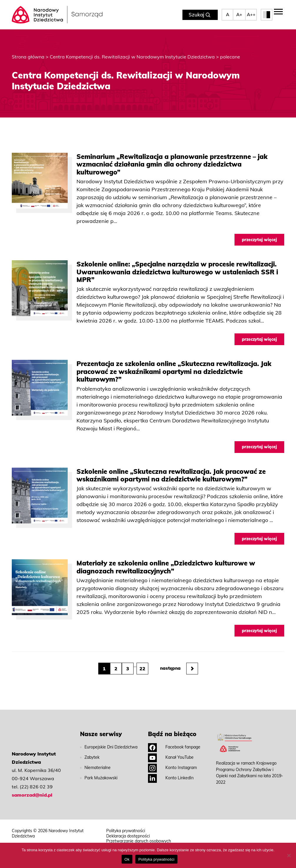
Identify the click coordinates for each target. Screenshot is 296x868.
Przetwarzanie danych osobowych (139, 841)
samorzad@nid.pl (32, 795)
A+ (239, 15)
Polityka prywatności (126, 831)
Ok (127, 859)
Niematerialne (98, 768)
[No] (289, 855)
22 (142, 669)
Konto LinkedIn (171, 778)
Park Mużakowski (101, 778)
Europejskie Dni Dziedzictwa (111, 747)
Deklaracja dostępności (128, 836)
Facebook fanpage (174, 747)
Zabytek (92, 757)
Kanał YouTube (171, 757)
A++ (251, 15)
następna (179, 669)
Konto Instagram (172, 768)
